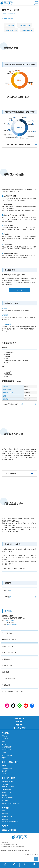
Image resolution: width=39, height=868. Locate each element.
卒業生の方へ (20, 725)
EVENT (5, 826)
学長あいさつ (5, 736)
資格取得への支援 (12, 30)
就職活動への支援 (26, 25)
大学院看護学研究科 (7, 768)
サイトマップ (26, 850)
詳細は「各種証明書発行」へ (13, 404)
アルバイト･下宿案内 (9, 678)
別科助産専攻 (5, 771)
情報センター (5, 814)
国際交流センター (6, 819)
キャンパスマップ (6, 750)
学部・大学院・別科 (10, 762)
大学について (5, 739)
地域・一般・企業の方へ (19, 728)
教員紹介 (4, 741)
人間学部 (7, 597)
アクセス (4, 752)
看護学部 (7, 590)
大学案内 (5, 733)
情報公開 (4, 744)
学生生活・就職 (8, 778)
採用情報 (4, 758)
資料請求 (5, 867)
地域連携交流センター (7, 816)
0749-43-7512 (10, 620)
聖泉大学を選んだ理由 (9, 640)
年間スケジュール (8, 646)
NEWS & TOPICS (9, 830)
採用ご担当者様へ (28, 30)
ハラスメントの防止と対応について (13, 691)
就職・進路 (6, 672)
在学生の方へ (20, 722)
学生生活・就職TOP (8, 633)
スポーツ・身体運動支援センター (10, 822)
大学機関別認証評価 (7, 747)
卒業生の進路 (11, 25)
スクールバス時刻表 (7, 755)
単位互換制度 (6, 685)
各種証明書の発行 (8, 659)
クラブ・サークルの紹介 (10, 653)
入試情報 (24, 867)
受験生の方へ (19, 719)
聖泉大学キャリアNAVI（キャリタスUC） (16, 568)
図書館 (3, 811)
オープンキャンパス (15, 867)
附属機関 (5, 807)
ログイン (19, 290)
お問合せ (4, 850)
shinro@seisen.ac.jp (14, 624)
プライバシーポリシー (14, 850)
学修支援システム (8, 665)
